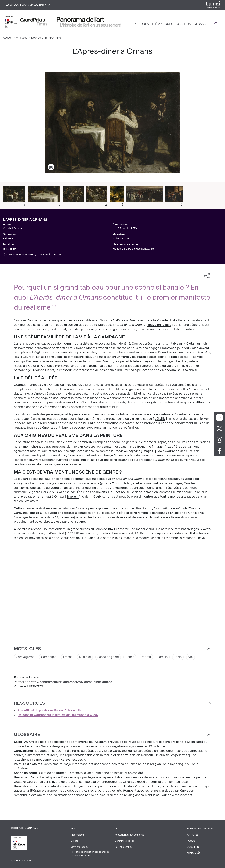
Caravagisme (25, 657)
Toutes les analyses (200, 829)
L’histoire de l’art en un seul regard (91, 25)
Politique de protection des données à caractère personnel (91, 854)
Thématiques (162, 24)
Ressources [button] (29, 704)
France (69, 657)
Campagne (49, 657)
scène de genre (123, 442)
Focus (191, 841)
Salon (104, 320)
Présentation (77, 835)
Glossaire (202, 24)
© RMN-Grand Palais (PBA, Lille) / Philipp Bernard (33, 255)
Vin (195, 657)
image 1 (159, 447)
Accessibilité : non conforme (129, 835)
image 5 (36, 513)
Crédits (75, 841)
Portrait (150, 657)
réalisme (35, 419)
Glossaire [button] (27, 735)
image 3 (110, 456)
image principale (159, 325)
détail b (160, 419)
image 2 (148, 451)
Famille (167, 657)
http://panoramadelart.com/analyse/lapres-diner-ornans (71, 682)
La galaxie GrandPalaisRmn (28, 5)
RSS (117, 829)
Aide (73, 829)
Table (182, 657)
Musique (87, 657)
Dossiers (183, 24)
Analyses (22, 38)
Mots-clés (194, 853)
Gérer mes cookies (125, 841)
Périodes (141, 24)
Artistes (193, 835)
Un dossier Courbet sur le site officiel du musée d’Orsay (58, 715)
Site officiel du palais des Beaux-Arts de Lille (50, 711)
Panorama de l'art (80, 20)
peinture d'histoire (75, 509)
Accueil (8, 38)
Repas (133, 657)
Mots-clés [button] (27, 649)
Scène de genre (111, 657)
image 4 (73, 497)
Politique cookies (124, 847)
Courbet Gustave (13, 229)
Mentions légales (80, 847)
